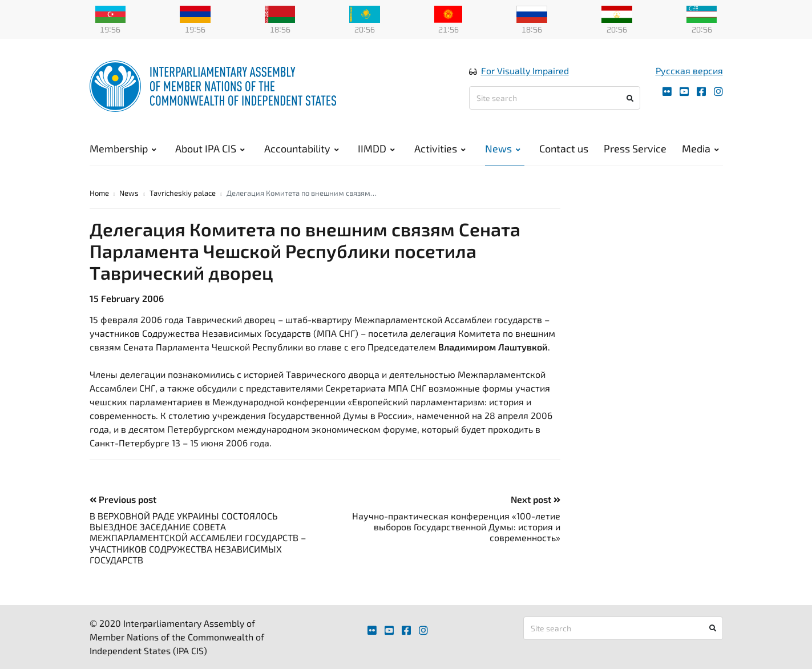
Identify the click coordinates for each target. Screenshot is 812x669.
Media (700, 148)
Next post (536, 499)
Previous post (123, 499)
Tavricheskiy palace (183, 193)
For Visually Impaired (525, 70)
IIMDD (376, 148)
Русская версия (689, 70)
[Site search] (555, 98)
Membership (123, 148)
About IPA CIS (210, 148)
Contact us (564, 148)
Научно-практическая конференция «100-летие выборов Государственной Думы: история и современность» (456, 527)
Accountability (302, 148)
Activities (440, 148)
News (503, 148)
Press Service (635, 148)
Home (99, 193)
